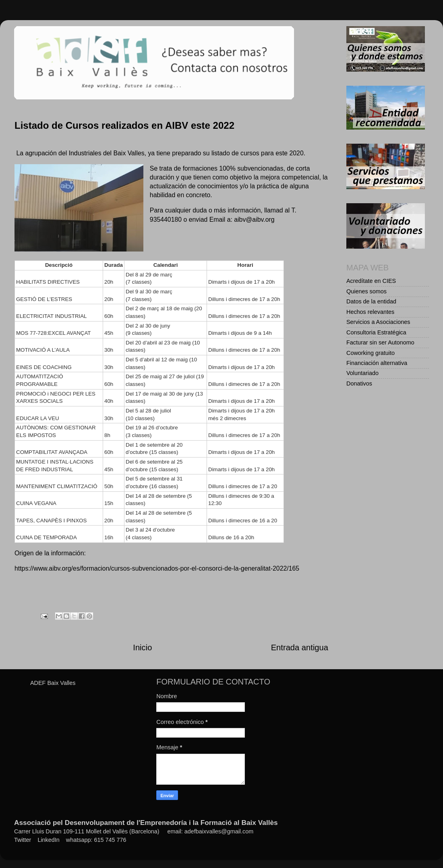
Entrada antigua (300, 647)
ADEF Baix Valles (53, 683)
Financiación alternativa (377, 363)
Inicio (142, 647)
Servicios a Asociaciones (378, 322)
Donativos (359, 383)
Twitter (23, 840)
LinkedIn (48, 840)
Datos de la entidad (371, 301)
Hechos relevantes (370, 312)
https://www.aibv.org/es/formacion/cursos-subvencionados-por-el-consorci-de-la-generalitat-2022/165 (157, 568)
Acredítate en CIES (371, 281)
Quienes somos (366, 291)
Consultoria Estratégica (376, 332)
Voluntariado (362, 373)
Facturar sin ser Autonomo (380, 342)
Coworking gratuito (371, 353)
